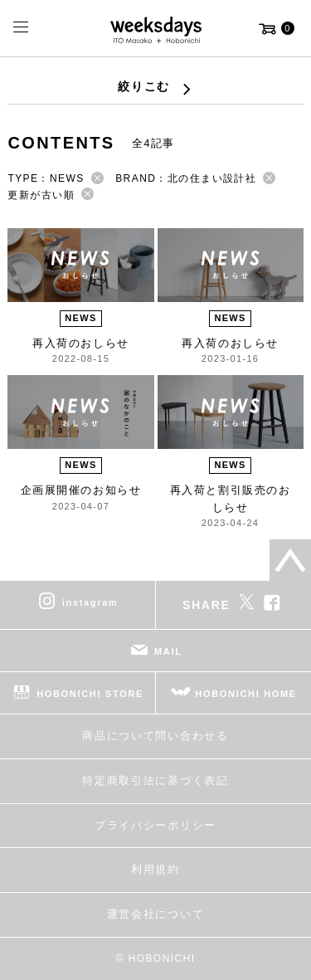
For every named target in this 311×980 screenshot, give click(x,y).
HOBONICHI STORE (90, 694)
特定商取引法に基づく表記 (155, 780)
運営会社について (155, 914)
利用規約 (155, 869)
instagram (90, 602)
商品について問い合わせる (155, 736)
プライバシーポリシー (155, 825)
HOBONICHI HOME (246, 694)
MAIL (168, 651)
